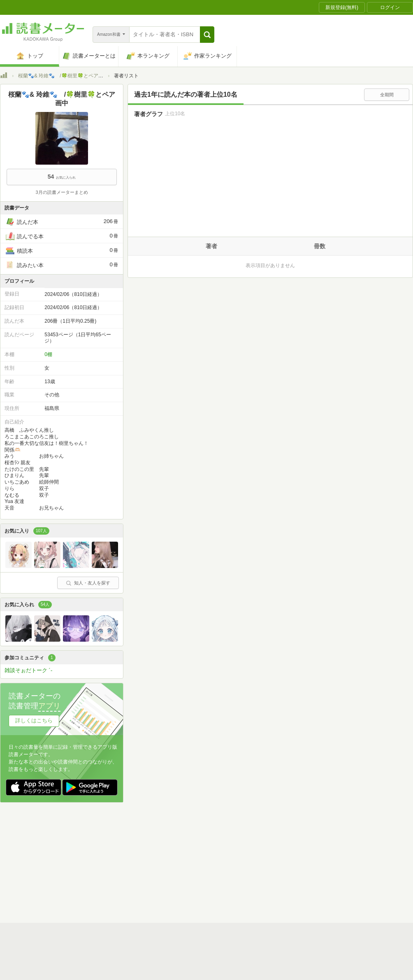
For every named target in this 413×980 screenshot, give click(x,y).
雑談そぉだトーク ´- (28, 670)
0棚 (48, 354)
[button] (207, 35)
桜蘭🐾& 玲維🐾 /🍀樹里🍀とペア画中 (63, 76)
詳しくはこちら (34, 720)
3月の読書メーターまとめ (61, 192)
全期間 (387, 95)
